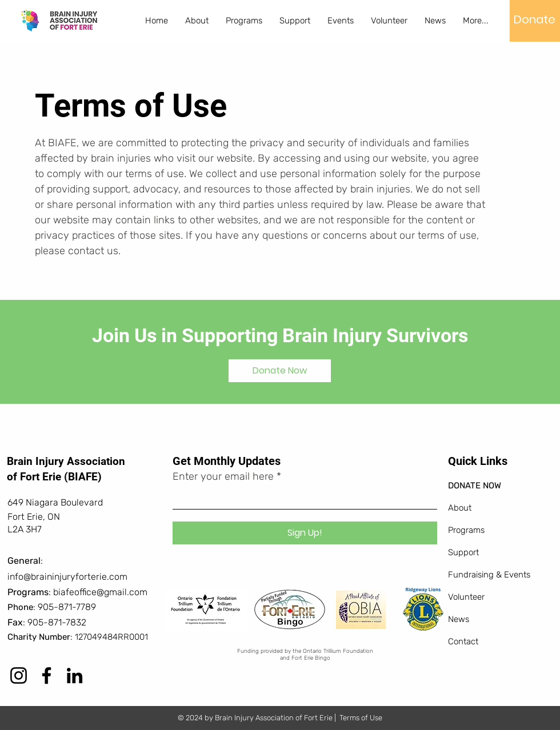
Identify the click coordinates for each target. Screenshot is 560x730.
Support (463, 552)
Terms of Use (361, 718)
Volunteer (466, 597)
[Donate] (535, 19)
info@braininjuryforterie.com (67, 577)
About (460, 508)
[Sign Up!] (305, 533)
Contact (463, 641)
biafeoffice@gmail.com (100, 592)
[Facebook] (47, 675)
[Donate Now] (280, 371)
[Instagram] (19, 675)
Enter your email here (223, 476)
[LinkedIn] (75, 675)
